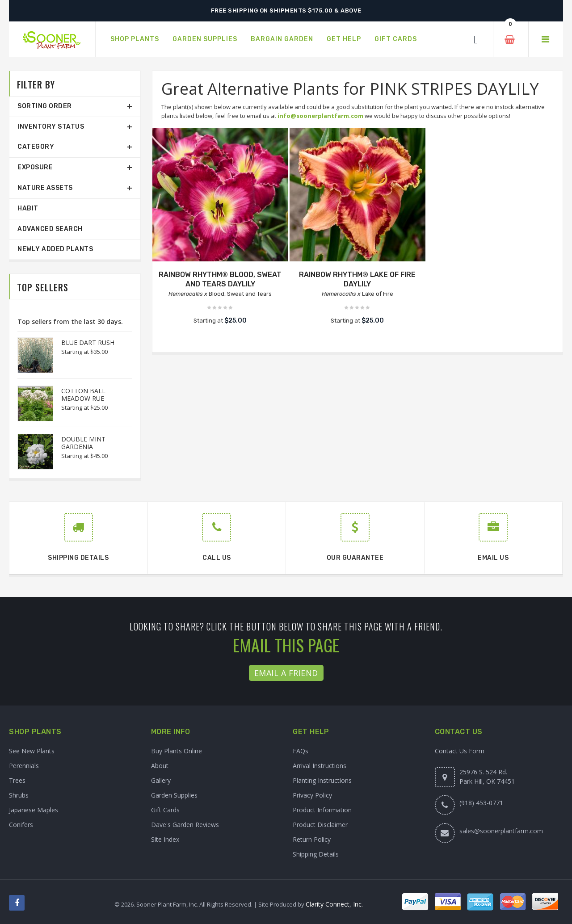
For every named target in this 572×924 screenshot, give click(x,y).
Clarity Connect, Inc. (334, 904)
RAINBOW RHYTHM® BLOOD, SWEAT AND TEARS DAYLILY (220, 279)
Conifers (21, 825)
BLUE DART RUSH (88, 342)
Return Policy (312, 839)
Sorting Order (45, 106)
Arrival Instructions (320, 766)
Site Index (165, 839)
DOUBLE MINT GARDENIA (83, 443)
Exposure (35, 167)
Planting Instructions (322, 780)
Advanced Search (50, 229)
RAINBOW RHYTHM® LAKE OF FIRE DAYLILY (357, 279)
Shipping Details (316, 854)
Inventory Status (51, 127)
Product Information (322, 810)
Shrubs (19, 795)
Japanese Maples (34, 810)
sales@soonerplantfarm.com (501, 831)
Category (36, 147)
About (160, 766)
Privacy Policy (312, 795)
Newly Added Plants (55, 249)
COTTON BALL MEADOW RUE (83, 395)
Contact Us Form (460, 751)
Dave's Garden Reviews (185, 825)
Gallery (161, 780)
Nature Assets (45, 188)
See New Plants (32, 751)
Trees (17, 780)
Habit (28, 208)
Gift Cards (165, 810)
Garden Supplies (174, 795)
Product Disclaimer (320, 825)
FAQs (301, 751)
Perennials (24, 766)
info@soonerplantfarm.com (320, 116)
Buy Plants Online (177, 751)
